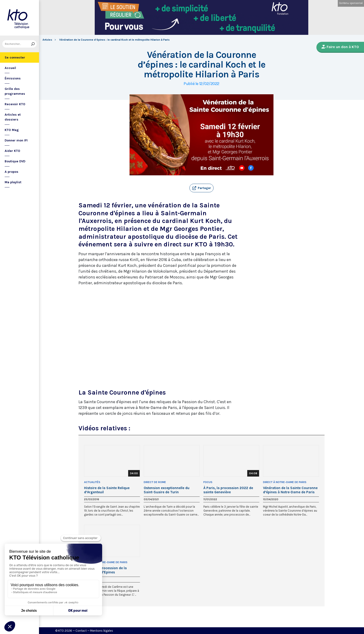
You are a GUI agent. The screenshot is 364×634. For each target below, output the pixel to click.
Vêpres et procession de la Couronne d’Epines (105, 570)
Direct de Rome (155, 482)
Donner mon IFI (16, 140)
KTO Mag (12, 130)
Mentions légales (102, 631)
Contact (81, 631)
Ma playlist (13, 182)
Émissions (13, 78)
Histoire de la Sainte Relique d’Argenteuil (107, 490)
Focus (208, 482)
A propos (11, 172)
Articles (47, 40)
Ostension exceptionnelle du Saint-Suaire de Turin (167, 490)
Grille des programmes (15, 91)
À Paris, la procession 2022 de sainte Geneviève (228, 490)
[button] (201, 188)
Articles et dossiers (13, 117)
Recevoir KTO (15, 104)
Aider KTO (12, 151)
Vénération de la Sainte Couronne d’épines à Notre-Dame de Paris (290, 490)
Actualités (92, 482)
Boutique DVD (15, 161)
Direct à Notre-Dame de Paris (285, 482)
